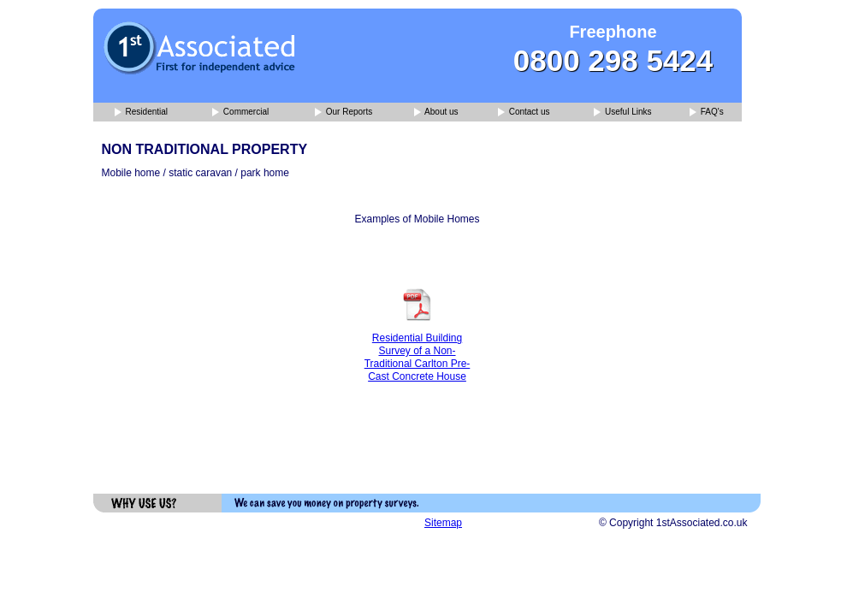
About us (436, 113)
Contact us (524, 113)
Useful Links (622, 113)
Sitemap (443, 523)
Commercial (240, 113)
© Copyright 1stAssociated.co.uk (673, 523)
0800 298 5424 (613, 60)
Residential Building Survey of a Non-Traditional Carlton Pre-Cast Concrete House (418, 357)
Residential (141, 113)
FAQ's (707, 113)
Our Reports (344, 113)
